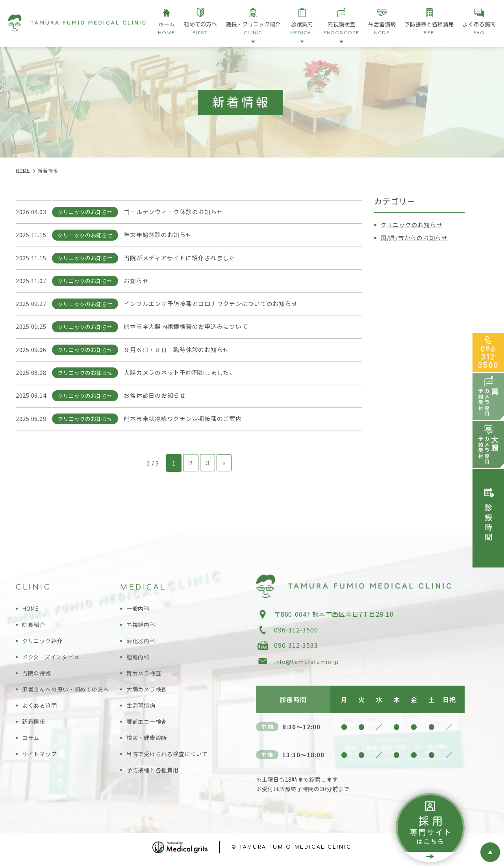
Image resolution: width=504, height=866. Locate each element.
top (490, 852)
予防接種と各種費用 (154, 772)
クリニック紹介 (44, 643)
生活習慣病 (142, 708)
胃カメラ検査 (145, 676)
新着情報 (34, 724)
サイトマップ (41, 756)
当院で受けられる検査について (170, 756)
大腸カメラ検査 (148, 692)
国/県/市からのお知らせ (416, 237)
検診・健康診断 (148, 740)
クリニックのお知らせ (413, 224)
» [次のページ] (224, 465)
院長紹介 (34, 627)
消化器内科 (142, 643)
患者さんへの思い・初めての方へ (69, 692)
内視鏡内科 (142, 627)
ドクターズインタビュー (56, 659)
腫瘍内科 (139, 659)
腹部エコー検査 (148, 724)
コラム (31, 740)
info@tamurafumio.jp (309, 664)
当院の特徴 (38, 676)
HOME (31, 611)
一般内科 (139, 611)
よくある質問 (41, 708)
